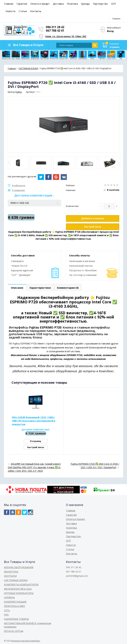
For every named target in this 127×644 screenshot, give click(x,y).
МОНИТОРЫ (11, 572)
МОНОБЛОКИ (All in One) (18, 589)
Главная (9, 4)
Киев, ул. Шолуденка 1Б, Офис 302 (66, 36)
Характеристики (40, 288)
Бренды (85, 4)
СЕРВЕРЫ (9, 597)
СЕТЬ (7, 610)
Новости (11, 11)
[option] (18, 163)
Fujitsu (19, 92)
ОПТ (114, 4)
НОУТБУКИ (10, 576)
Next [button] (117, 163)
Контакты (36, 11)
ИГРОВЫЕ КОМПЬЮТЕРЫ (19, 593)
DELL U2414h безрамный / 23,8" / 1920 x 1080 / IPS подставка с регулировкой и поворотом (34, 421)
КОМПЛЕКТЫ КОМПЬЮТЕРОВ (21, 584)
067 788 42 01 (55, 31)
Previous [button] (10, 163)
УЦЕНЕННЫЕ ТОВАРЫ (16, 619)
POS (6, 615)
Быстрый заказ (93, 227)
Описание (17, 288)
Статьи (23, 11)
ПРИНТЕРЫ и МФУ (14, 606)
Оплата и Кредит (40, 4)
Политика (72, 4)
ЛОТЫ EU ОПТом (14, 631)
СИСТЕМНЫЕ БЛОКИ (16, 580)
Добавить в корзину (93, 218)
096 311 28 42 (55, 27)
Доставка (58, 4)
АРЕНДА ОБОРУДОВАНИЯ (19, 567)
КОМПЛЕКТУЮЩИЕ (15, 602)
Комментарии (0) (68, 288)
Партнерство (100, 4)
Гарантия (22, 4)
